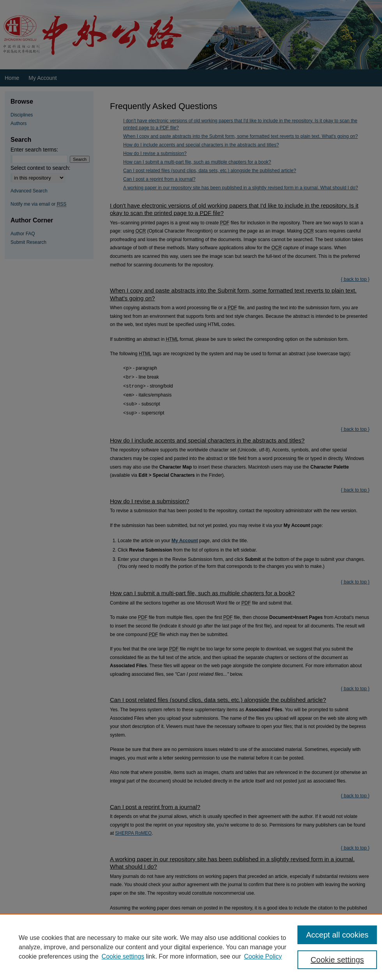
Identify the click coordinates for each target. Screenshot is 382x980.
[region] (191, 947)
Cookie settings (123, 956)
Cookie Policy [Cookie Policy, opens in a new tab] (263, 956)
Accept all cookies (337, 935)
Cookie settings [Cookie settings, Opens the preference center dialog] (337, 960)
